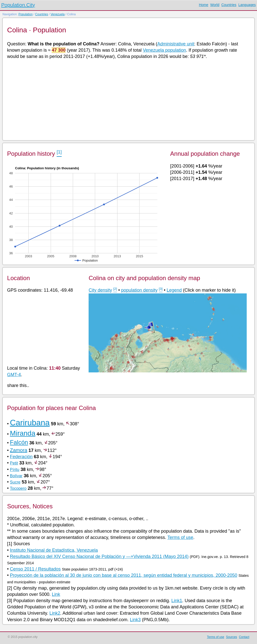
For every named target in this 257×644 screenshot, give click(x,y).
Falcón (19, 442)
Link (56, 594)
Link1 (177, 601)
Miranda (23, 433)
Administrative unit (176, 44)
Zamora (19, 450)
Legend (174, 290)
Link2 (55, 613)
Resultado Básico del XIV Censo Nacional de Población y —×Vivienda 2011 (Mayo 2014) (99, 556)
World (215, 5)
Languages (247, 5)
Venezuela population (164, 50)
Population (25, 14)
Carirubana (30, 423)
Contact (244, 637)
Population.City (18, 5)
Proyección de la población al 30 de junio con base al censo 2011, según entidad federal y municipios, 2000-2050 (124, 575)
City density (100, 290)
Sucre (15, 482)
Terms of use (180, 537)
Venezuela (57, 14)
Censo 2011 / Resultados (35, 569)
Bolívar (16, 476)
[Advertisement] (128, 99)
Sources (232, 637)
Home (203, 5)
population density (139, 290)
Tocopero (18, 488)
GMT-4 (14, 375)
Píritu (15, 470)
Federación (21, 457)
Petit (14, 463)
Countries (229, 5)
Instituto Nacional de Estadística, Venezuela (54, 550)
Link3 (135, 620)
